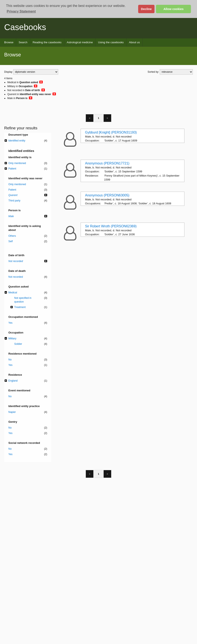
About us (134, 42)
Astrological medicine (80, 42)
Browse (9, 42)
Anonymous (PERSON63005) (107, 195)
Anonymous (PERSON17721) (107, 163)
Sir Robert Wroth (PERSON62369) (111, 226)
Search (23, 42)
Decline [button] (146, 9)
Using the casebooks (111, 42)
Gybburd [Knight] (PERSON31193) (111, 132)
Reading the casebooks (47, 42)
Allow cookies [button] (174, 9)
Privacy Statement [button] (21, 11)
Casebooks (25, 27)
